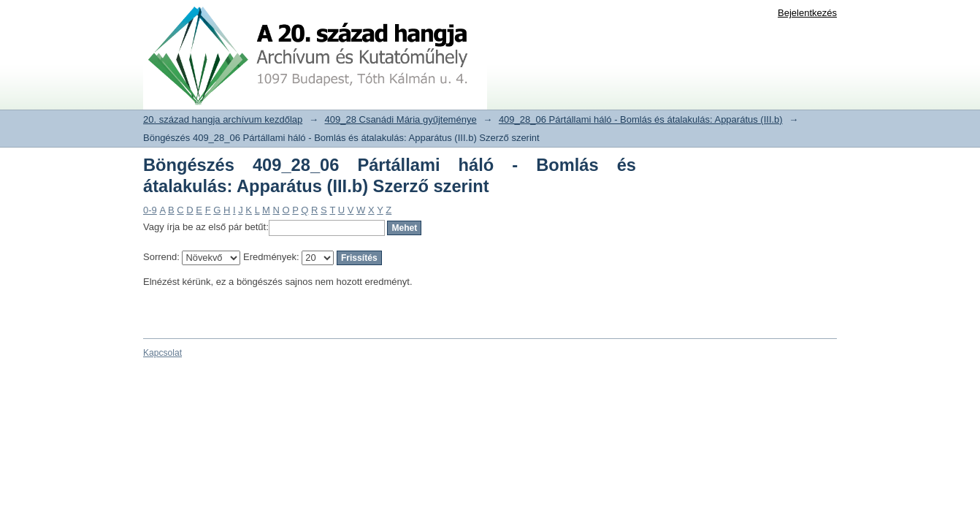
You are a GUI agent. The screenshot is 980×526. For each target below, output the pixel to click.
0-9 (150, 210)
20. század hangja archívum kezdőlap (223, 119)
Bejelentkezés (807, 13)
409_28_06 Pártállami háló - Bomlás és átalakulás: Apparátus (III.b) (641, 119)
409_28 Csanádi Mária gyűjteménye (401, 119)
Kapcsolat (162, 353)
